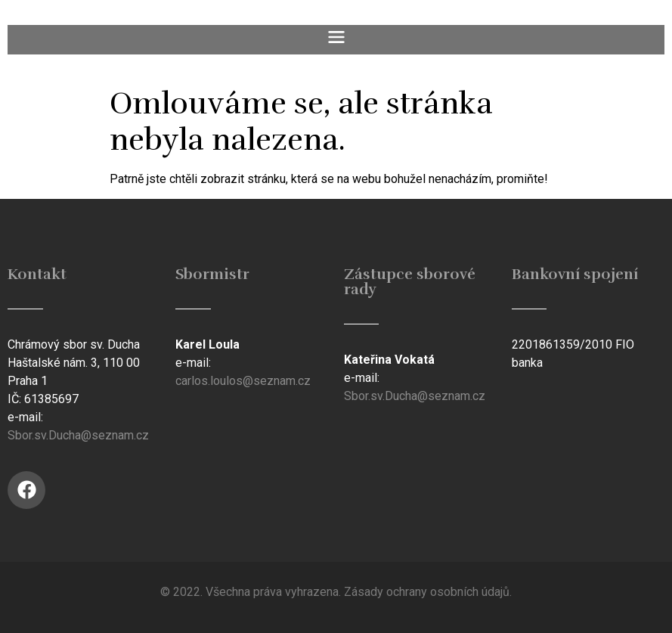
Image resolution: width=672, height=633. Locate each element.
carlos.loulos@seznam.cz (243, 381)
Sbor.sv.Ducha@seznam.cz (78, 435)
